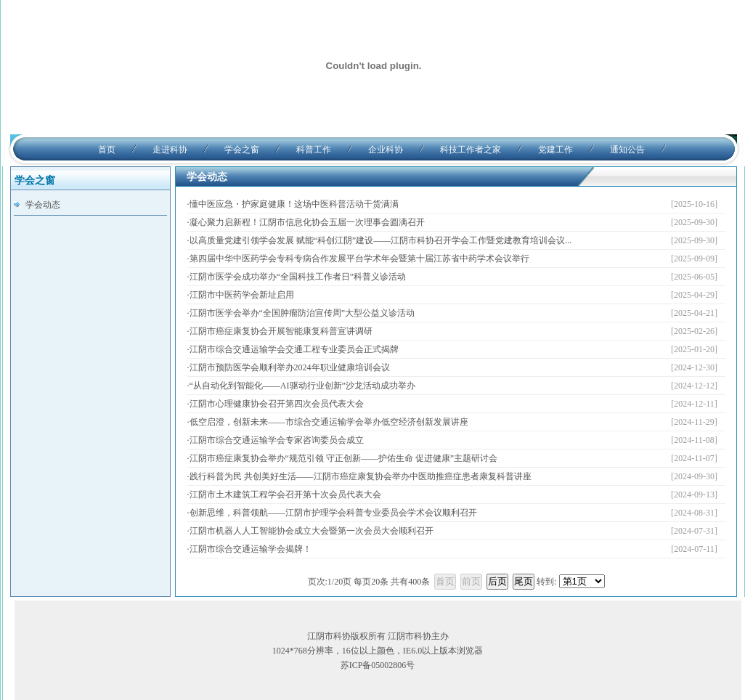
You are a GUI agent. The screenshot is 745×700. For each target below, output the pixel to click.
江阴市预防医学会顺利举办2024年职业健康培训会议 (290, 367)
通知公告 (627, 150)
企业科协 (386, 150)
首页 (107, 150)
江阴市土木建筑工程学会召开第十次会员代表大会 (285, 495)
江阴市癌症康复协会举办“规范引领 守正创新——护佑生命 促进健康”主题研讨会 (344, 458)
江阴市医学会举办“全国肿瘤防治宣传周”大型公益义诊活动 (302, 313)
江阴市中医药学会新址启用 (242, 295)
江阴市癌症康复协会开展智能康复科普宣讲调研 (281, 331)
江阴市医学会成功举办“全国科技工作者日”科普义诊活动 (298, 277)
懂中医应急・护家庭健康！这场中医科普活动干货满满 (294, 204)
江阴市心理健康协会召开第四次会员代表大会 (277, 404)
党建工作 (555, 150)
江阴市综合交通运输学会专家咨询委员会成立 (277, 440)
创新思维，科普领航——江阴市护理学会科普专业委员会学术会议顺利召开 (333, 513)
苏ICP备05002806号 (378, 665)
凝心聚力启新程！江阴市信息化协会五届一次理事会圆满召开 (307, 222)
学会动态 (43, 205)
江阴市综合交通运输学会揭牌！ (251, 549)
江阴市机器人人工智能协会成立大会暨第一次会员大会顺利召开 (312, 531)
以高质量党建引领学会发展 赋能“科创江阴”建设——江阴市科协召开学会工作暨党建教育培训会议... (381, 240)
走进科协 (170, 150)
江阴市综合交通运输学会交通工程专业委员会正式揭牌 (294, 349)
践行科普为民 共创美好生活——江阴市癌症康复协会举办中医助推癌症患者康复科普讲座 (361, 476)
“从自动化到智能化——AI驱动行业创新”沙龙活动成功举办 (302, 386)
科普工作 (314, 150)
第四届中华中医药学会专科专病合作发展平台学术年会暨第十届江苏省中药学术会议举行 (359, 259)
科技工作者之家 (471, 150)
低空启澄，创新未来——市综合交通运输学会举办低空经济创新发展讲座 (329, 422)
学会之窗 (242, 150)
